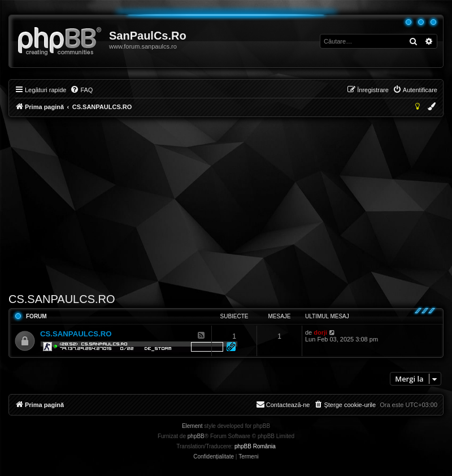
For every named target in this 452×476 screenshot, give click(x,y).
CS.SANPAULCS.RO (62, 299)
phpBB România (255, 446)
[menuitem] (81, 90)
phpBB (196, 436)
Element (192, 426)
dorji (320, 332)
